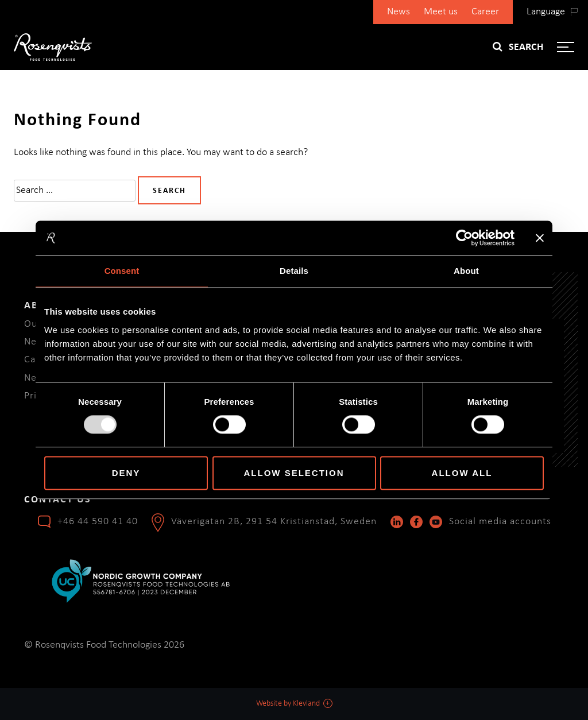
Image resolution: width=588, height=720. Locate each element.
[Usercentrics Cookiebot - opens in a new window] (464, 238)
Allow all (462, 473)
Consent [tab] (122, 271)
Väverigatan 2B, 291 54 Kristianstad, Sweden (274, 522)
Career (485, 12)
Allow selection (294, 473)
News (399, 12)
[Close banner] (540, 238)
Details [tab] (294, 271)
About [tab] (466, 271)
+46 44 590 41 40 (98, 522)
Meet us (441, 12)
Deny (126, 473)
